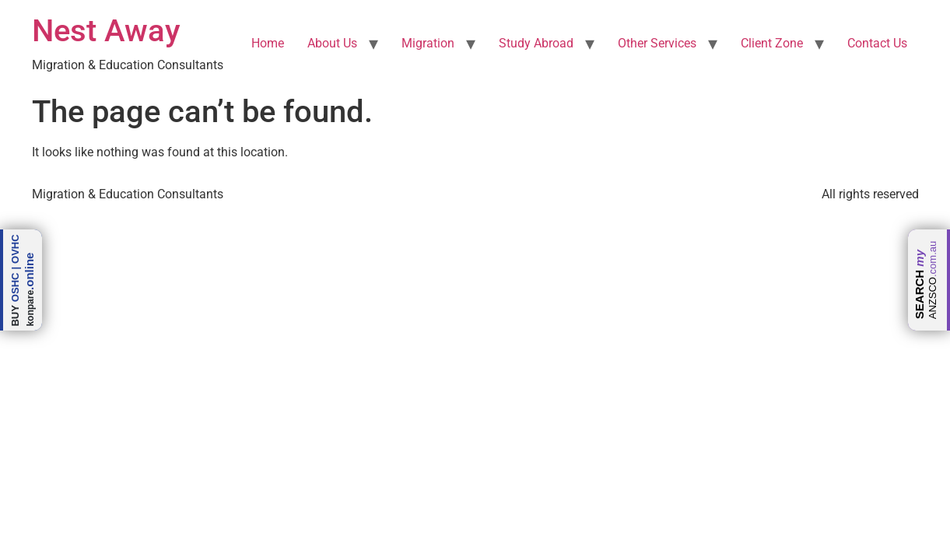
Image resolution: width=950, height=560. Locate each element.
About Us (332, 43)
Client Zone (772, 43)
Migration (428, 43)
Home (268, 43)
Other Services (657, 43)
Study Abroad (536, 43)
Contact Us (877, 43)
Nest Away (106, 31)
